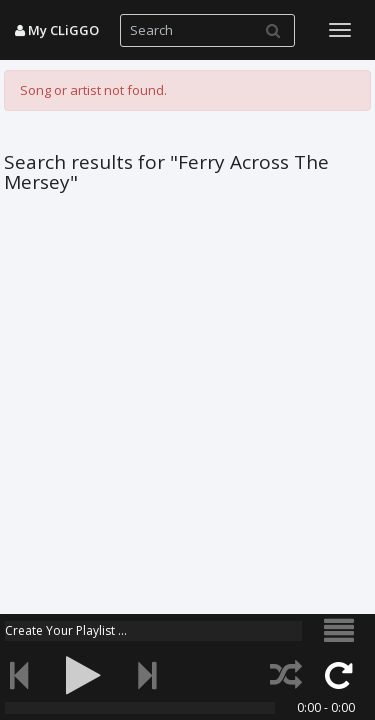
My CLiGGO (57, 30)
